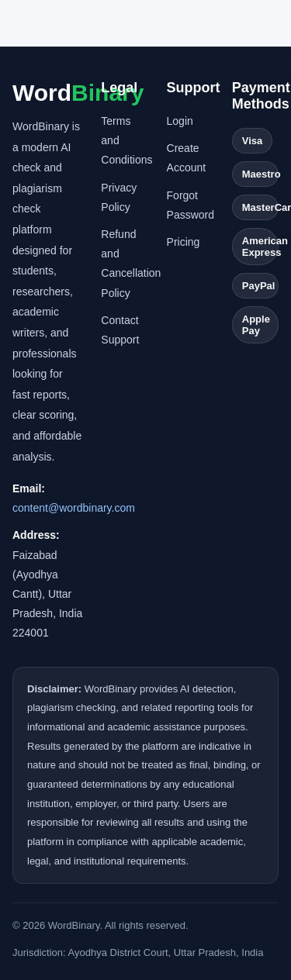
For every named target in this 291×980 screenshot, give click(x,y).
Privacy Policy (119, 197)
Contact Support (120, 330)
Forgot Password (190, 205)
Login (180, 121)
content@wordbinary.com (74, 508)
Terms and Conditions (124, 140)
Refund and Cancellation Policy (124, 264)
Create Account (187, 158)
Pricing (184, 242)
